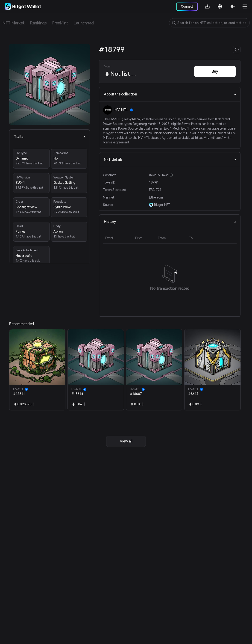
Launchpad (84, 23)
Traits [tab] (50, 137)
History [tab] (170, 222)
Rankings (38, 23)
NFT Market (13, 23)
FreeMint (60, 23)
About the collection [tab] (170, 94)
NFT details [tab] (170, 159)
